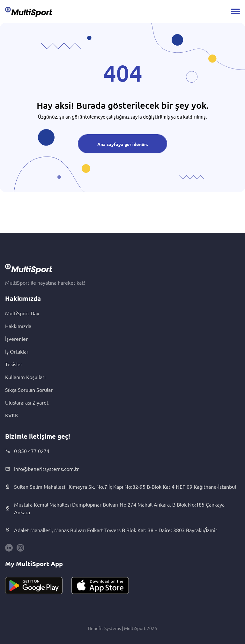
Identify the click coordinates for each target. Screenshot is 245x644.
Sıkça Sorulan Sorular (29, 390)
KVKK (12, 415)
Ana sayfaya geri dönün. (122, 144)
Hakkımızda (18, 326)
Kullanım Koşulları (25, 377)
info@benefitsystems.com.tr (42, 469)
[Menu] (235, 11)
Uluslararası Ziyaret (27, 402)
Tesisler (14, 364)
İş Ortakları (17, 351)
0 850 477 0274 (27, 451)
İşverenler (16, 339)
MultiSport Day (22, 313)
